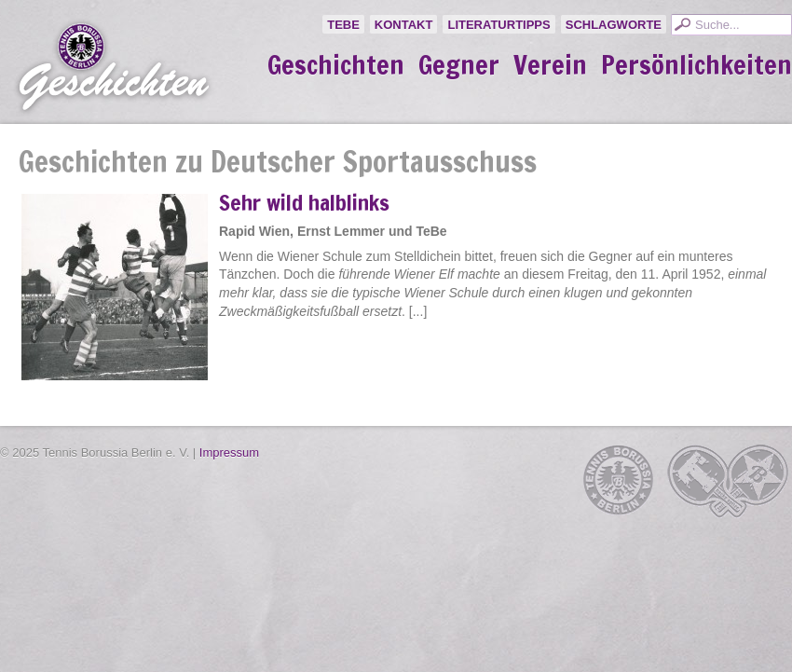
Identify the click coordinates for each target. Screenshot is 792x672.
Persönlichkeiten (696, 65)
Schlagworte (614, 25)
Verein (550, 65)
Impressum (229, 453)
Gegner (459, 65)
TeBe (343, 25)
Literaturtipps (498, 25)
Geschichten (336, 65)
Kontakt (404, 25)
